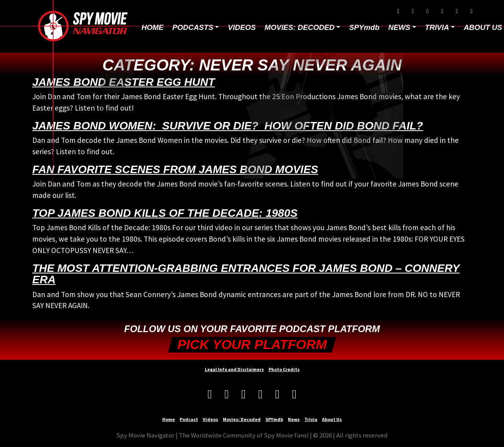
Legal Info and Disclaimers (234, 369)
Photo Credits (284, 369)
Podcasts (193, 27)
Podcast (189, 419)
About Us (332, 419)
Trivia (311, 419)
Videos (242, 27)
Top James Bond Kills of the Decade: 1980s (165, 213)
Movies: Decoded (300, 27)
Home (152, 27)
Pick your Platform (252, 344)
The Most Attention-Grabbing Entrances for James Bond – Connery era (246, 274)
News (294, 419)
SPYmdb (364, 27)
